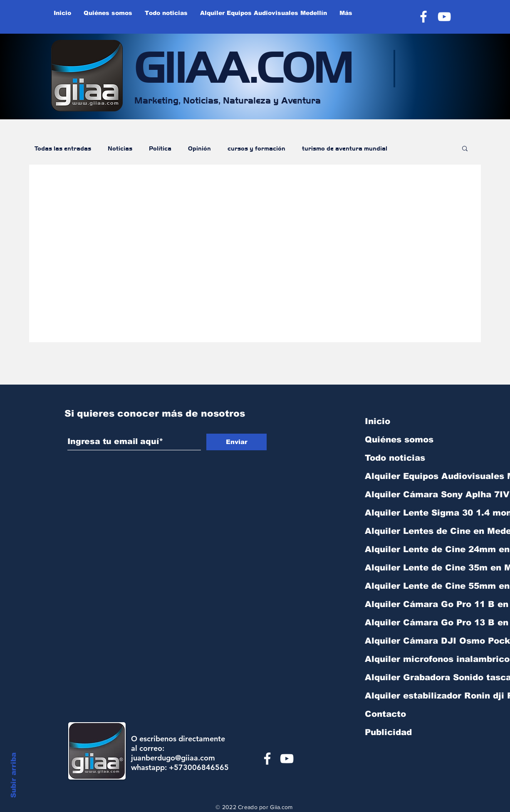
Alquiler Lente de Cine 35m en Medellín (408, 568)
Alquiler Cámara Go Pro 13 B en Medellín (408, 622)
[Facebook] (423, 17)
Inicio (378, 421)
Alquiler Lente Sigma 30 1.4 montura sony (408, 513)
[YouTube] (444, 17)
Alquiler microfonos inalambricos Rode (408, 659)
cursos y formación (256, 148)
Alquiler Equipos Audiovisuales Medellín (408, 476)
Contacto (385, 714)
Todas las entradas (63, 148)
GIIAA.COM (244, 64)
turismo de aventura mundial (345, 148)
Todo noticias (395, 458)
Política (160, 148)
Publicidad (388, 732)
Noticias (120, 148)
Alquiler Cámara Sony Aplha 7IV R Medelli (408, 494)
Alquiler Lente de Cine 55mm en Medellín (408, 586)
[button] (465, 149)
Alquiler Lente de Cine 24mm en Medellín (408, 549)
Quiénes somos (399, 439)
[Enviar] (236, 442)
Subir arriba (14, 775)
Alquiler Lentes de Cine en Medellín (408, 531)
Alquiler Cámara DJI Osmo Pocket (408, 641)
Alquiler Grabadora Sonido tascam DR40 (408, 677)
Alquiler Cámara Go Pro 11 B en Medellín (408, 604)
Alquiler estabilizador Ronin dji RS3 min (408, 696)
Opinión (199, 148)
